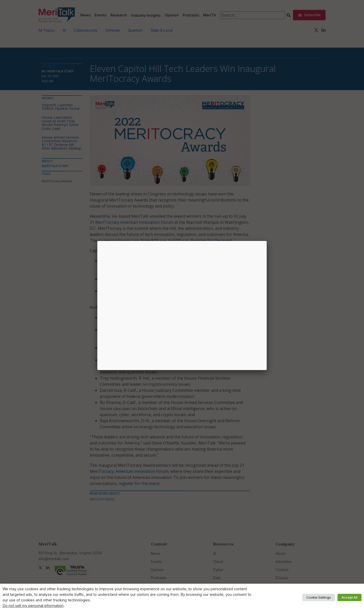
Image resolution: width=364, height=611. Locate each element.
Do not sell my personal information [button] (33, 606)
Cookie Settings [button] (319, 597)
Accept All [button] (349, 597)
